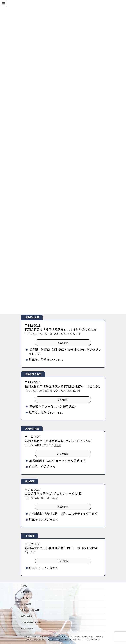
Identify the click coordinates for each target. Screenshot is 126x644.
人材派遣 (25, 592)
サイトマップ (27, 629)
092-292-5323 (42, 334)
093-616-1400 (52, 445)
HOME (24, 586)
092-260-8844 (42, 391)
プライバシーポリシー (31, 622)
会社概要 (25, 598)
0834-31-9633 (49, 498)
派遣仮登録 (26, 604)
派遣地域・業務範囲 (30, 610)
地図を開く (63, 343)
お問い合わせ (27, 616)
